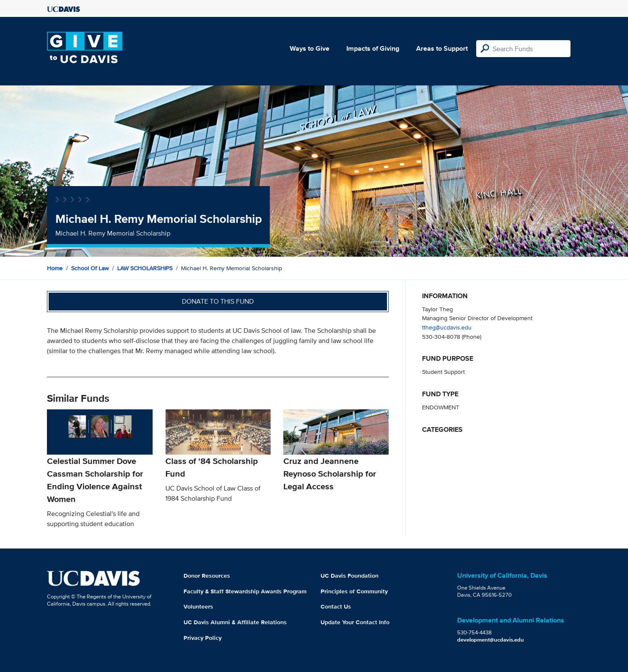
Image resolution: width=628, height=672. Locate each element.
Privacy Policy (203, 638)
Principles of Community (354, 591)
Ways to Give (310, 48)
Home (55, 268)
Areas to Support (442, 48)
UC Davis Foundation (350, 576)
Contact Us (336, 606)
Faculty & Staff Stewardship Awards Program (245, 591)
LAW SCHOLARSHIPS (145, 268)
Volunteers (198, 606)
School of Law (90, 268)
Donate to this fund (218, 301)
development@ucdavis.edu (491, 640)
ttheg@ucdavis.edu (447, 327)
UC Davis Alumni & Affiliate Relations (235, 622)
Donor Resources (207, 576)
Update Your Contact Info (355, 622)
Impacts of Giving (373, 48)
